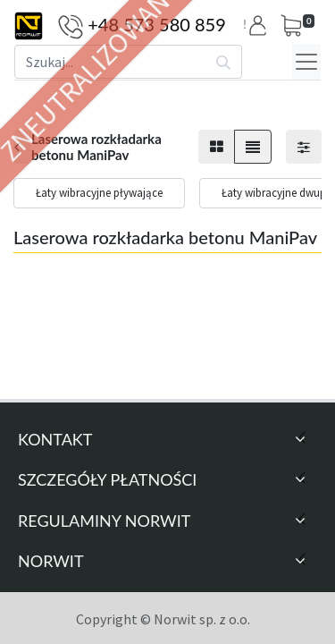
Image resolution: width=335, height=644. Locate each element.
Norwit (51, 561)
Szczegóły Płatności (107, 479)
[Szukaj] (224, 62)
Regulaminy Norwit (104, 521)
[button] (260, 25)
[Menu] (306, 62)
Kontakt (55, 439)
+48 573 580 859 (157, 24)
